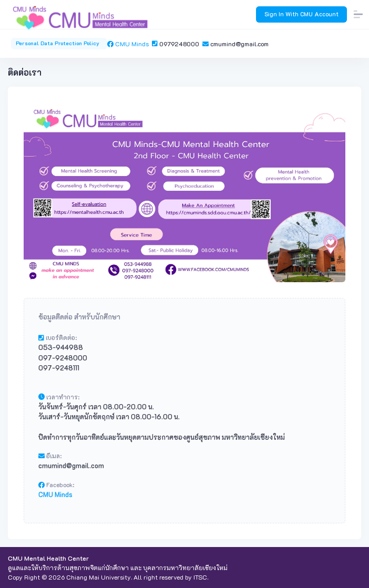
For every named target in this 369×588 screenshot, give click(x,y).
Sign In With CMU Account (301, 14)
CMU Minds (130, 44)
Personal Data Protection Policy (59, 43)
